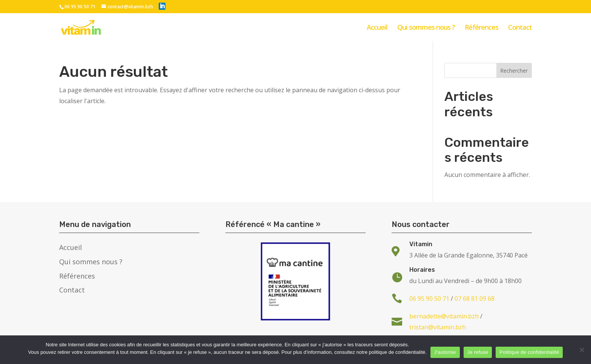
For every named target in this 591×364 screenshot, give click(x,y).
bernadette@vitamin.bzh (444, 316)
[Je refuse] (582, 350)
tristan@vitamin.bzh (438, 327)
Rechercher (514, 71)
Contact (520, 28)
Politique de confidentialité (529, 352)
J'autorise (445, 352)
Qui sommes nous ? (426, 28)
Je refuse (478, 352)
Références (482, 28)
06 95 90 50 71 (80, 7)
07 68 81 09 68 (475, 299)
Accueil (377, 28)
